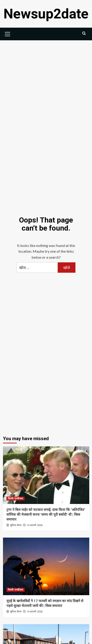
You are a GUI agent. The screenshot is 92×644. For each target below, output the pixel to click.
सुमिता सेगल (16, 525)
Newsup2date (46, 14)
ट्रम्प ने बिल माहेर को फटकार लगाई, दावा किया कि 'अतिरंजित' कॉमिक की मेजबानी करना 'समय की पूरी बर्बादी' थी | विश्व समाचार (46, 515)
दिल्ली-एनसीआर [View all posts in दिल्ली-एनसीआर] (16, 499)
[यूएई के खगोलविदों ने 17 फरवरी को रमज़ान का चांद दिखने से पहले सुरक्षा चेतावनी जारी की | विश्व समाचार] (46, 566)
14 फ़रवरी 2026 (35, 525)
